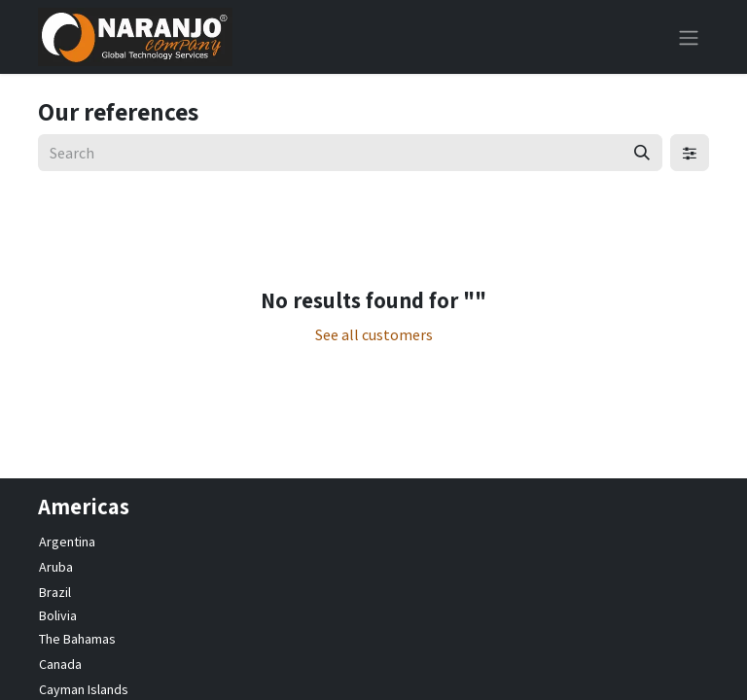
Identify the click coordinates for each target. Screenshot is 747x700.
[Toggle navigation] (689, 37)
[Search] (642, 153)
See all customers (374, 334)
